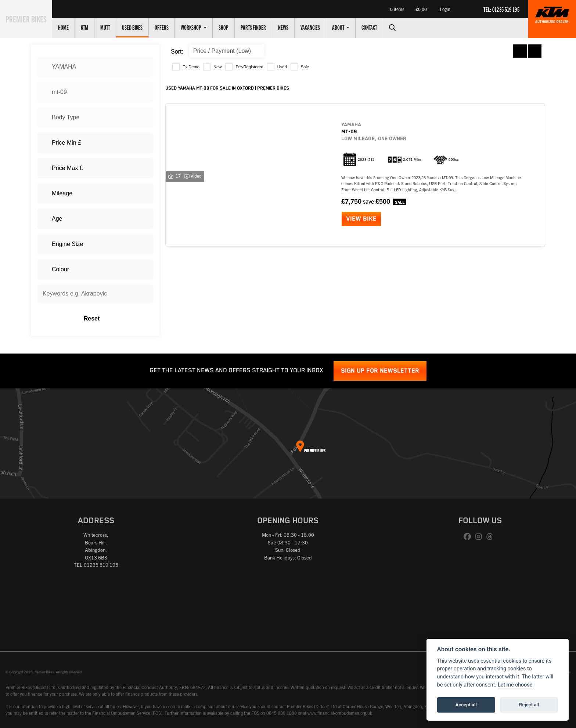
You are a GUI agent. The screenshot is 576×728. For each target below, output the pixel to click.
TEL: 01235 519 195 (501, 9)
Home (72, 27)
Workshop (200, 27)
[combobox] (95, 67)
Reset (116, 319)
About (347, 27)
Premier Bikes (30, 18)
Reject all (529, 705)
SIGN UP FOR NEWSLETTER (380, 371)
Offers (170, 27)
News (292, 27)
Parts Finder (262, 27)
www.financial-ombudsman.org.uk (340, 713)
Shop (232, 27)
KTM (93, 27)
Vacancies (319, 27)
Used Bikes (141, 27)
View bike (361, 219)
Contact (378, 27)
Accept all (466, 705)
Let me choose (515, 685)
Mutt (114, 27)
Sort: (177, 52)
